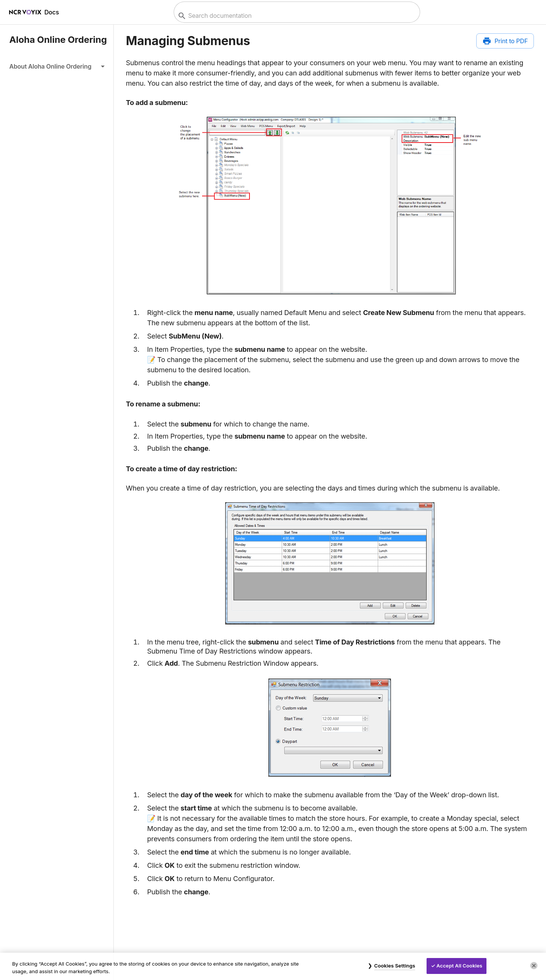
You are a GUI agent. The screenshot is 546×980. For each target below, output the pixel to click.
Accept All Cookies (459, 966)
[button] (57, 66)
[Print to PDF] (505, 41)
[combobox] (296, 16)
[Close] (534, 966)
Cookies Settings (395, 966)
